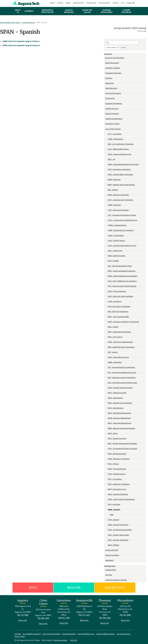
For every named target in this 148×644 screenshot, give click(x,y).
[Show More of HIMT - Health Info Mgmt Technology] (107, 347)
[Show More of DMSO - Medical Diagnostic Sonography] (107, 276)
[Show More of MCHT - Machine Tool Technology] (107, 403)
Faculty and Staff (112, 550)
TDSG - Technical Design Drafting (120, 530)
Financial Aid (110, 98)
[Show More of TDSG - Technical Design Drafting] (107, 530)
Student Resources (127, 11)
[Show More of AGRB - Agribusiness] (107, 139)
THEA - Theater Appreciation (118, 535)
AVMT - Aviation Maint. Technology (120, 174)
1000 (111, 515)
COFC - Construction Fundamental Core (123, 220)
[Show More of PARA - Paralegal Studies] (107, 454)
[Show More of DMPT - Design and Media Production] (107, 271)
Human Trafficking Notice (106, 634)
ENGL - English (113, 327)
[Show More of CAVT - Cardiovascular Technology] (107, 200)
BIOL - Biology (113, 190)
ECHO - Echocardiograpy (117, 291)
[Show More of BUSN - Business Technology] (107, 195)
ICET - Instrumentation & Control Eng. (122, 367)
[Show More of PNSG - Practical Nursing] (107, 469)
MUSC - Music (113, 433)
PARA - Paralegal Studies (117, 454)
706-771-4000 (23, 615)
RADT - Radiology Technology (119, 484)
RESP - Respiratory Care (117, 489)
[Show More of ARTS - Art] (107, 159)
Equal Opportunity (112, 63)
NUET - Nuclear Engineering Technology (122, 443)
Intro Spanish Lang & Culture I (21, 41)
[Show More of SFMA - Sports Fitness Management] (107, 499)
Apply (33, 587)
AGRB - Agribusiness (115, 139)
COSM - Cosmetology (116, 235)
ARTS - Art (111, 159)
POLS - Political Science (117, 474)
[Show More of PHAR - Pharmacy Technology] (107, 459)
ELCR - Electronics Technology (119, 306)
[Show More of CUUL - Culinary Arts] (107, 251)
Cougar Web (131, 3)
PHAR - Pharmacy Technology (119, 459)
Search (123, 47)
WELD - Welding (114, 545)
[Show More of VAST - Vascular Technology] (107, 540)
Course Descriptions (28, 23)
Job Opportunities (124, 634)
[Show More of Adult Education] (105, 88)
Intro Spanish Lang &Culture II (21, 45)
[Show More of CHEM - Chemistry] (107, 205)
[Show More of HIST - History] (107, 352)
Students (60, 3)
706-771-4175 (84, 615)
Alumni (53, 3)
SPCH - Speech (113, 520)
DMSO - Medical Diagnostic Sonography (123, 276)
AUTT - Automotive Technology (119, 169)
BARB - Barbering (114, 179)
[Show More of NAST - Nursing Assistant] (107, 438)
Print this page (142, 31)
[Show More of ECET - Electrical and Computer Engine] (107, 286)
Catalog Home (111, 570)
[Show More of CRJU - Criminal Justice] (107, 241)
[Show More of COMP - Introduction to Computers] (107, 230)
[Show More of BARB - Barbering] (107, 180)
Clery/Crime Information (52, 634)
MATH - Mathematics (115, 398)
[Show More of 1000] (108, 515)
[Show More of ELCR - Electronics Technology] (107, 306)
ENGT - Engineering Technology (119, 332)
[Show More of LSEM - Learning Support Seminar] (107, 388)
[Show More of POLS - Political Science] (107, 474)
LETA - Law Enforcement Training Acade (122, 383)
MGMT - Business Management (119, 418)
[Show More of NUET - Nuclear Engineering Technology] (107, 443)
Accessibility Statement (32, 634)
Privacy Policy (20, 636)
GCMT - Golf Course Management (120, 342)
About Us (18, 11)
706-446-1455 (43, 618)
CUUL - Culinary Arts (115, 251)
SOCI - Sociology (114, 504)
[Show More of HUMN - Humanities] (107, 362)
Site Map (109, 575)
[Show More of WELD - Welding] (107, 545)
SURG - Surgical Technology (118, 525)
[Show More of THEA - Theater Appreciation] (107, 535)
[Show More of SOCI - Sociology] (107, 504)
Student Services (112, 108)
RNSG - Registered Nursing (118, 494)
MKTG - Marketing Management (120, 423)
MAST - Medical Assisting (117, 393)
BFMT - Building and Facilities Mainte (121, 185)
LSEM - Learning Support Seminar (120, 388)
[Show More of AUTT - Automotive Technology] (107, 169)
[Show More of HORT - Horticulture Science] (107, 357)
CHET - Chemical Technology (118, 210)
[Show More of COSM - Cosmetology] (107, 235)
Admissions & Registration (47, 11)
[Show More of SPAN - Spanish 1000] (107, 510)
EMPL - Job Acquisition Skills (118, 317)
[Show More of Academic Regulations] (105, 104)
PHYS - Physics (113, 464)
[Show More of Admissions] (105, 83)
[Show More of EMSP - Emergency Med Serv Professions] (107, 322)
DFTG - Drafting (113, 261)
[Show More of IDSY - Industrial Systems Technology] (107, 378)
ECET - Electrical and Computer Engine (122, 286)
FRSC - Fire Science (115, 337)
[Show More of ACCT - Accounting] (107, 134)
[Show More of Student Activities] (105, 114)
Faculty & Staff (91, 3)
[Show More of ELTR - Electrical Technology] (107, 312)
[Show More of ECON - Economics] (107, 301)
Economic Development (107, 11)
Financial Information (113, 93)
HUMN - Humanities (115, 362)
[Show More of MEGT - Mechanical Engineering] (107, 413)
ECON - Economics (115, 301)
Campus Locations (112, 555)
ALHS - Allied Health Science (118, 149)
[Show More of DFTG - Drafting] (107, 261)
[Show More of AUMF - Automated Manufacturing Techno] (107, 164)
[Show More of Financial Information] (105, 93)
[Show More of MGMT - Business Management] (107, 418)
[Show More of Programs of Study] (105, 124)
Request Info (115, 587)
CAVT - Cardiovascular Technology (121, 200)
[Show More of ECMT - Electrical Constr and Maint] (107, 296)
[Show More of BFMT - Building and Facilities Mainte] (107, 185)
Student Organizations (114, 119)
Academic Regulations (114, 103)
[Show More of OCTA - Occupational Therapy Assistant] (107, 449)
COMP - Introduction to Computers (121, 230)
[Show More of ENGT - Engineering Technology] (107, 332)
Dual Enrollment (104, 3)
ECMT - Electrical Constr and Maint (120, 296)
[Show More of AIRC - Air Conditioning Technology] (107, 144)
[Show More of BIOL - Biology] (107, 190)
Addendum (109, 560)
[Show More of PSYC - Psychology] (107, 479)
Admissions (110, 83)
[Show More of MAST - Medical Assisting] (107, 393)
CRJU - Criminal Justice (116, 240)
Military (68, 3)
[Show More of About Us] (105, 78)
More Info (23, 620)
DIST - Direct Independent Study (120, 266)
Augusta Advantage (69, 11)
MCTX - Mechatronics (116, 408)
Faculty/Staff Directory (86, 634)
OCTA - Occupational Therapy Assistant (123, 448)
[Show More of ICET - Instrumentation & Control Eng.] (107, 367)
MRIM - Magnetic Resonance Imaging (121, 428)
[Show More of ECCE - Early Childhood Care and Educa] (107, 281)
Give (122, 3)
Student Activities (112, 114)
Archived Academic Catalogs (116, 580)
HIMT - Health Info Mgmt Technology (121, 347)
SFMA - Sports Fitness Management (121, 499)
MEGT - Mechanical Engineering (119, 413)
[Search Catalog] (122, 43)
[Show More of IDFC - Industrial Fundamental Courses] (107, 373)
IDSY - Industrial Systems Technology (122, 378)
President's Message (113, 73)
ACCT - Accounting (115, 134)
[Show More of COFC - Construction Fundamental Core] (107, 220)
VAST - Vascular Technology (118, 540)
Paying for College (87, 11)
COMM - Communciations (117, 225)
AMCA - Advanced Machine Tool (119, 154)
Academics (29, 11)
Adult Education (78, 3)
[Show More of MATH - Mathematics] (107, 398)
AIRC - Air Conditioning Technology (121, 144)
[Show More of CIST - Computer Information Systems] (107, 215)
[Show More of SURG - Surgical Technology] (107, 525)
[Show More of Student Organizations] (105, 119)
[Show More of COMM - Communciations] (107, 225)
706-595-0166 (105, 618)
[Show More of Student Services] (105, 109)
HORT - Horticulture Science (118, 357)
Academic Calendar (113, 68)
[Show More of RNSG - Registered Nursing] (107, 494)
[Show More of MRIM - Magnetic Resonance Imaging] (107, 428)
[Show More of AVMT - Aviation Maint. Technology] (107, 174)
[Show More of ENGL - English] (107, 327)
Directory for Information (115, 58)
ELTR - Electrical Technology (118, 311)
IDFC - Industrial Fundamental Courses (122, 372)
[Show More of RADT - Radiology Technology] (107, 484)
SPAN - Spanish (114, 509)
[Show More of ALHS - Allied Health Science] (107, 149)
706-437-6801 (125, 615)
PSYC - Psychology (115, 479)
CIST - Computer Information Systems (122, 215)
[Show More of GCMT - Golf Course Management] (107, 342)
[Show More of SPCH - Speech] (107, 520)
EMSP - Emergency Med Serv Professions (123, 322)
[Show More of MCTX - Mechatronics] (107, 408)
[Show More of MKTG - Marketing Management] (107, 423)
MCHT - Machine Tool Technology (120, 403)
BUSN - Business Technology (118, 195)
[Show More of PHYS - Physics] (107, 464)
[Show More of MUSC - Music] (107, 433)
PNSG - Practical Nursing (117, 469)
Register (74, 587)
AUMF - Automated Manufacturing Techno (123, 164)
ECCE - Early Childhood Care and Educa (122, 281)
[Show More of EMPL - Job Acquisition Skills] (107, 317)
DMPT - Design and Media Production (122, 271)
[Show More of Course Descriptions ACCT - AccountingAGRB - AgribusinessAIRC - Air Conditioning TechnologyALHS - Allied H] (105, 129)
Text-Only (74, 640)
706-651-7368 (64, 618)
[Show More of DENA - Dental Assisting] (107, 256)
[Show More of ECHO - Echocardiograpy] (107, 291)
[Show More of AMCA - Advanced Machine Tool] (107, 154)
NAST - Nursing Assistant (117, 438)
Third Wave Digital (60, 640)
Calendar (115, 3)
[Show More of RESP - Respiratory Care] (107, 489)
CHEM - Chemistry (114, 205)
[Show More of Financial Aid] (105, 98)
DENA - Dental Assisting (116, 256)
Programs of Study (112, 124)
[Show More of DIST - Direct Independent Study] (107, 266)
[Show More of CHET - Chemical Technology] (107, 210)
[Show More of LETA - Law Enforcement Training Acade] (107, 383)
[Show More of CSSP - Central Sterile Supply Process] (107, 246)
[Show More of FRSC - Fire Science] (107, 337)
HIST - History (113, 352)
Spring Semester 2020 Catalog (10, 23)
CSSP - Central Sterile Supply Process (122, 246)
